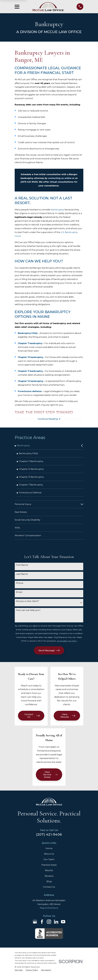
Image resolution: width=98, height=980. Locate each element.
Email (19, 596)
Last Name (22, 578)
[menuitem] (47, 446)
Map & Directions (49, 912)
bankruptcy (58, 210)
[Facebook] (42, 926)
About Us (49, 858)
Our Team (49, 864)
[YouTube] (63, 926)
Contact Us (32, 720)
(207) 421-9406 (49, 839)
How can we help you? (28, 615)
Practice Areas (49, 869)
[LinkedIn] (56, 926)
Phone (20, 587)
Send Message (49, 655)
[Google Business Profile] (35, 926)
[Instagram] (49, 926)
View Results (68, 720)
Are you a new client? (27, 606)
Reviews (49, 880)
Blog (49, 886)
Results (49, 875)
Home (49, 853)
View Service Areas (50, 779)
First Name (22, 569)
